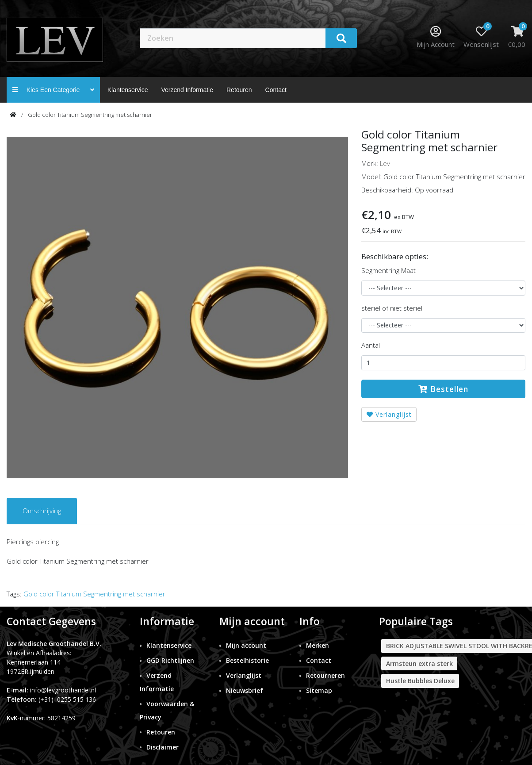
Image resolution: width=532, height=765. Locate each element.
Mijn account (246, 645)
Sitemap (319, 690)
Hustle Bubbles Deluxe (420, 681)
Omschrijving (42, 511)
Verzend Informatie (187, 90)
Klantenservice (128, 90)
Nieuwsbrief (245, 690)
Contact (319, 660)
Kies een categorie (53, 90)
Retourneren (325, 675)
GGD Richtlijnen (170, 660)
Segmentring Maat (388, 270)
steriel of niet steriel (392, 308)
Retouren (239, 90)
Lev (385, 163)
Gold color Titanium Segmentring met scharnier (90, 115)
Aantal (371, 345)
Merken (318, 645)
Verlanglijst (389, 414)
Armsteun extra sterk (419, 663)
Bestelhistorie (247, 660)
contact (276, 90)
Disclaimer (163, 747)
